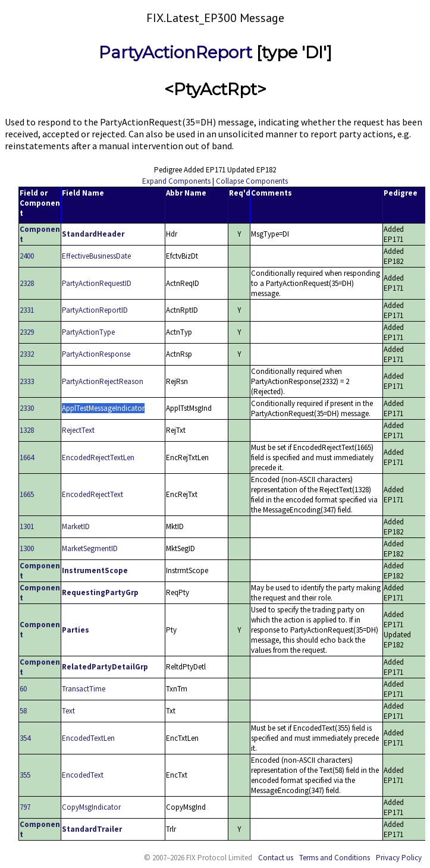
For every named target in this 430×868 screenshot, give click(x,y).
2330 (27, 408)
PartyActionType (88, 332)
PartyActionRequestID (97, 283)
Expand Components (176, 181)
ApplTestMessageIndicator (103, 408)
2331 (27, 310)
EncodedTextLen (88, 738)
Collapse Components (252, 181)
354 (25, 738)
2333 (27, 381)
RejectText (78, 430)
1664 (27, 457)
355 (25, 775)
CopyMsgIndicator (91, 807)
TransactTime (84, 689)
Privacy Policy (399, 858)
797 (25, 807)
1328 (27, 430)
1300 (27, 548)
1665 (27, 494)
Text (68, 711)
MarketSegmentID (90, 548)
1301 (27, 526)
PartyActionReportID (95, 310)
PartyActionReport (175, 52)
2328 (27, 283)
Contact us (276, 858)
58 (23, 711)
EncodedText (83, 775)
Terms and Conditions (335, 858)
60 (23, 689)
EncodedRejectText (92, 494)
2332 (27, 354)
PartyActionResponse (96, 354)
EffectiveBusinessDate (96, 256)
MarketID (76, 526)
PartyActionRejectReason (103, 381)
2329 (27, 332)
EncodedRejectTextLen (98, 457)
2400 (27, 256)
